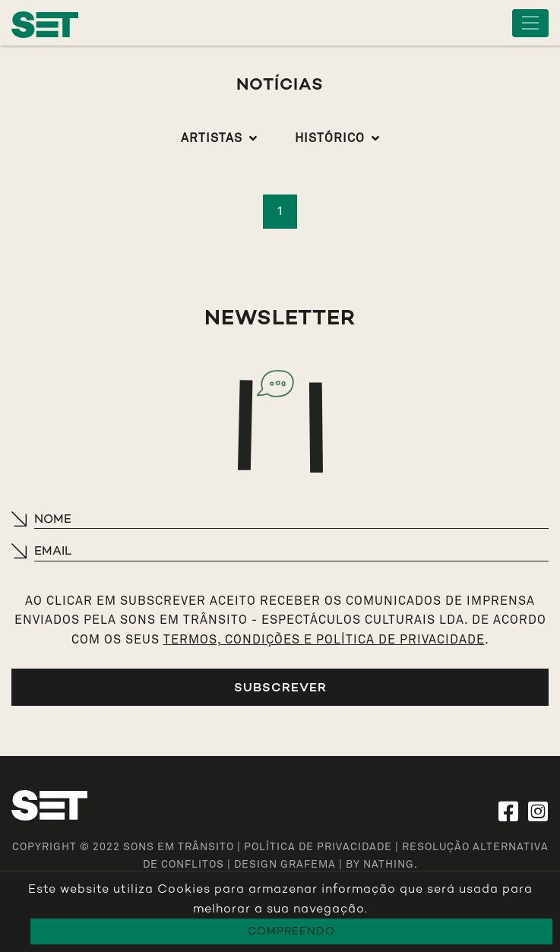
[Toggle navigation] (530, 23)
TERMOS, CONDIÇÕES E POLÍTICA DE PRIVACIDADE (324, 640)
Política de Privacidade (318, 847)
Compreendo (291, 931)
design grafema (285, 865)
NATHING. (391, 865)
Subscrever (280, 687)
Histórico (330, 138)
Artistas (212, 138)
